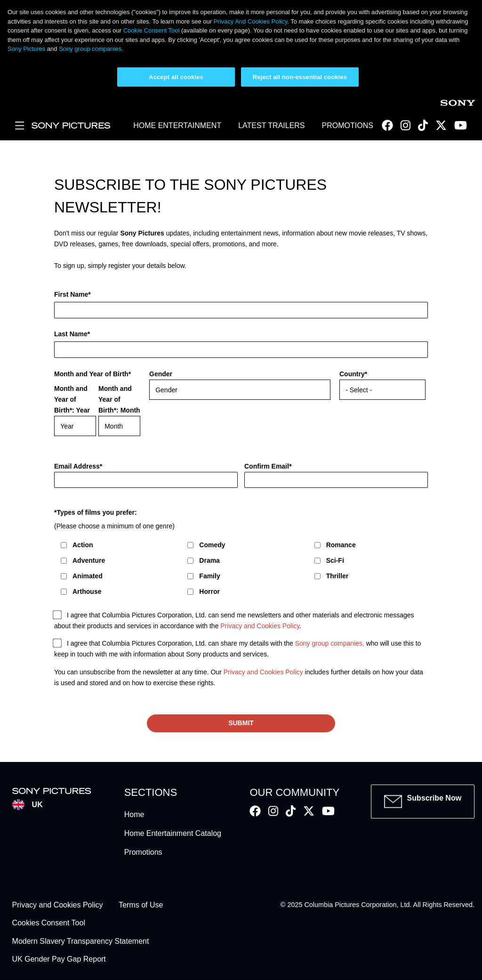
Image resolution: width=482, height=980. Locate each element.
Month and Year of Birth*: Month (119, 399)
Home (134, 814)
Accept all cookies (176, 77)
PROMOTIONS (348, 126)
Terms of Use (141, 905)
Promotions (143, 852)
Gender (161, 374)
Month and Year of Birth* (92, 374)
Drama (209, 560)
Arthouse (87, 591)
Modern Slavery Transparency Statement (81, 941)
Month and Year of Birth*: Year (72, 399)
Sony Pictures (26, 49)
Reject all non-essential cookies (300, 77)
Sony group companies (90, 49)
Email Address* (78, 466)
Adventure (89, 560)
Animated (88, 576)
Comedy (212, 545)
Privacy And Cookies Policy (251, 21)
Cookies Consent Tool (49, 923)
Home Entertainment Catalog (173, 833)
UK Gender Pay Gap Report (59, 960)
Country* (353, 374)
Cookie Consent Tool (152, 30)
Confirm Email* (268, 466)
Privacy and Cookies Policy (260, 626)
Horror (209, 591)
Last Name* (72, 334)
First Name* (72, 294)
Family (209, 576)
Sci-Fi (335, 560)
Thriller (337, 576)
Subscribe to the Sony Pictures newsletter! (190, 196)
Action (83, 545)
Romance (341, 545)
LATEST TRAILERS (271, 126)
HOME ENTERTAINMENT (177, 126)
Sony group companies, (330, 644)
